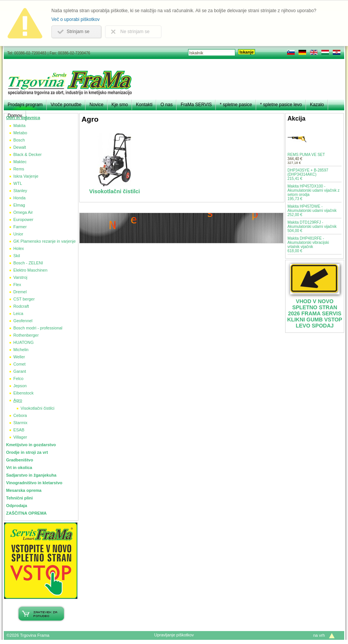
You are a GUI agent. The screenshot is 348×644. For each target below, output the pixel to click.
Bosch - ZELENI (28, 263)
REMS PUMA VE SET (306, 155)
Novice (97, 105)
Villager (20, 437)
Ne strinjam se (135, 32)
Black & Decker (27, 154)
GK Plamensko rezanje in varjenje (45, 241)
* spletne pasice (236, 105)
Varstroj (20, 277)
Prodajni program (25, 105)
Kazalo (317, 105)
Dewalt (20, 147)
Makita (19, 126)
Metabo (20, 133)
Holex (19, 248)
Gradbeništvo (20, 460)
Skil (17, 256)
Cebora (20, 415)
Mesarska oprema (24, 490)
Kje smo (120, 105)
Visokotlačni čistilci (38, 408)
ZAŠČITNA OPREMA (26, 513)
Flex (17, 285)
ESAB (19, 430)
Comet (19, 364)
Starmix (20, 423)
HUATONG (23, 342)
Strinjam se (78, 32)
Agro (18, 400)
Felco (18, 378)
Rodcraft (21, 306)
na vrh (319, 635)
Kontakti (144, 105)
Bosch (19, 140)
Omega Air (23, 212)
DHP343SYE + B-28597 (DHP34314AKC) (308, 174)
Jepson (20, 386)
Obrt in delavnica (23, 118)
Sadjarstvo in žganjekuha (31, 475)
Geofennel (23, 321)
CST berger (24, 299)
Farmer (20, 227)
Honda (19, 198)
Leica (18, 313)
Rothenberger (26, 335)
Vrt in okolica (19, 467)
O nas (166, 105)
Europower (23, 219)
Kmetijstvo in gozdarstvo (31, 445)
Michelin (21, 350)
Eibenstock (23, 393)
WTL (18, 183)
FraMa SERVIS (196, 105)
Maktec (20, 162)
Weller (19, 357)
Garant (20, 371)
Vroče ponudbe (66, 105)
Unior (18, 234)
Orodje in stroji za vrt (27, 452)
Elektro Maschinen (30, 270)
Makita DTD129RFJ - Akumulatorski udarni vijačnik (312, 227)
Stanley (20, 191)
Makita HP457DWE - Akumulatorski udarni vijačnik (312, 211)
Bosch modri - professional (38, 328)
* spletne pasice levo (281, 105)
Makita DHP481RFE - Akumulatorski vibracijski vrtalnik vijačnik (308, 245)
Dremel (20, 292)
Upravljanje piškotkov (174, 635)
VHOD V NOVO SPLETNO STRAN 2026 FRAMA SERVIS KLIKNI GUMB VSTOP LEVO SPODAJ (314, 313)
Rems (19, 169)
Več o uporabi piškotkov (76, 19)
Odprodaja (17, 506)
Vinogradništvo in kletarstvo (34, 483)
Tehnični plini (19, 498)
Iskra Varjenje (26, 176)
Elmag (19, 205)
